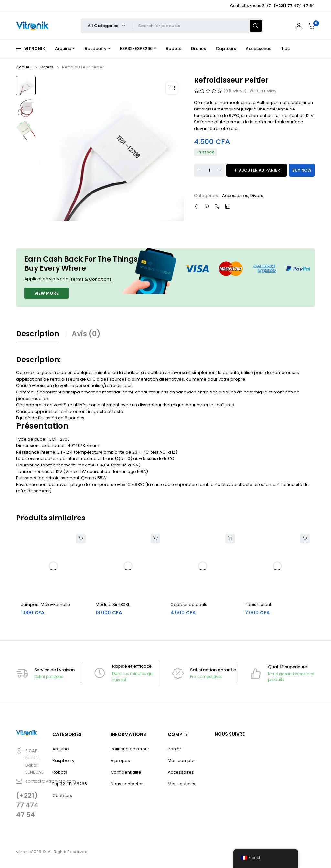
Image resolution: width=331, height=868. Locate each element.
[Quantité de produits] (209, 170)
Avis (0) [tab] (86, 334)
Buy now (302, 170)
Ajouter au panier (259, 170)
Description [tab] (37, 334)
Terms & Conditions (91, 279)
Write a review (263, 91)
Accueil (24, 67)
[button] (172, 88)
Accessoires (235, 196)
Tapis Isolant (258, 605)
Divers (47, 67)
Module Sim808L (113, 605)
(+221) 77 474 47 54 (27, 805)
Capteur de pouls (189, 605)
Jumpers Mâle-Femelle (46, 605)
